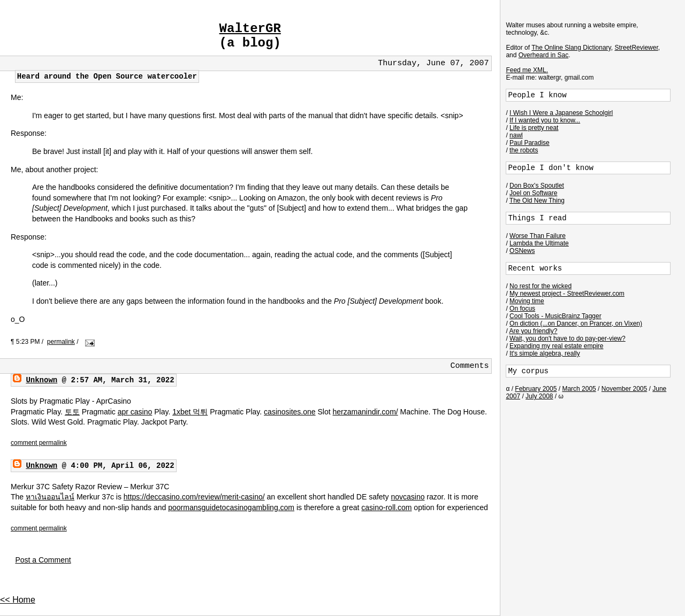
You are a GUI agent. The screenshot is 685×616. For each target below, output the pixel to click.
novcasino (408, 497)
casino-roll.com (386, 507)
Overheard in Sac (543, 55)
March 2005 (579, 389)
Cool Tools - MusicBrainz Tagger (555, 316)
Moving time (527, 301)
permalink (61, 342)
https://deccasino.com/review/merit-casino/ (194, 497)
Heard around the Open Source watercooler (107, 76)
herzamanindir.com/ (366, 412)
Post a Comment (43, 560)
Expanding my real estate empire (556, 346)
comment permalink (39, 443)
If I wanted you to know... (545, 120)
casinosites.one (290, 412)
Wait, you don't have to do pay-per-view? (568, 338)
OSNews (522, 251)
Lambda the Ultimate (539, 243)
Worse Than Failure (538, 236)
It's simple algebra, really (545, 353)
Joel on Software (533, 193)
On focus (522, 309)
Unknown (41, 380)
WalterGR (250, 29)
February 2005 (536, 389)
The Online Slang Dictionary (571, 48)
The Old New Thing (537, 201)
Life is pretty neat (534, 128)
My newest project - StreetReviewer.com (567, 294)
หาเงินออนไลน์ (50, 497)
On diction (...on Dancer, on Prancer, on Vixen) (576, 324)
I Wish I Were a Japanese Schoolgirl (561, 113)
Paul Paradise (530, 143)
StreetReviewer (636, 48)
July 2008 (539, 396)
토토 (72, 412)
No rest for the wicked (541, 286)
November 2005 (624, 389)
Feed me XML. (527, 70)
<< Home (18, 600)
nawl (516, 135)
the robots (524, 150)
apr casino (135, 412)
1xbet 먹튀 (190, 412)
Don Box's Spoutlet (537, 186)
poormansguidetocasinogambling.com (231, 507)
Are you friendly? (533, 331)
